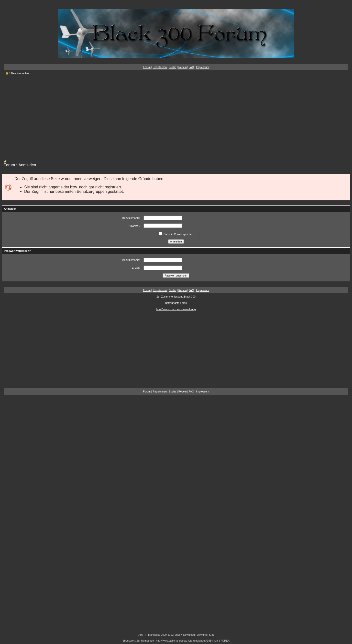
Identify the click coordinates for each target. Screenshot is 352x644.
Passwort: (134, 226)
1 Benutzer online (19, 73)
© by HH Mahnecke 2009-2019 (155, 635)
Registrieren (160, 67)
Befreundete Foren (176, 303)
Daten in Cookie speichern (176, 234)
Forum (147, 67)
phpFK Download (185, 635)
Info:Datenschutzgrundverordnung (176, 309)
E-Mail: (136, 268)
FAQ (191, 67)
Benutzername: (131, 218)
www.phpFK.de (206, 635)
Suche (173, 67)
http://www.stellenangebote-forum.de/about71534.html (187, 641)
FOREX (225, 641)
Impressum (203, 67)
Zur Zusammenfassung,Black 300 (176, 297)
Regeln (183, 67)
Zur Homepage (145, 641)
